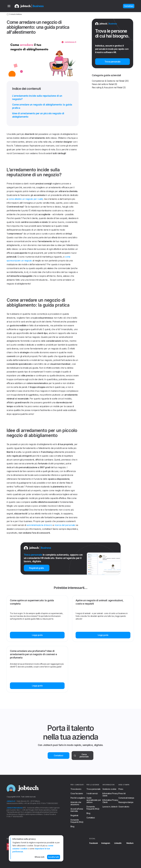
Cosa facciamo (77, 793)
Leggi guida (37, 635)
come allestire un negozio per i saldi (25, 199)
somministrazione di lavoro (39, 525)
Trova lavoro (76, 789)
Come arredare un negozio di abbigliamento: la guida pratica (42, 106)
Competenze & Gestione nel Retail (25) (110, 81)
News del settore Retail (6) (105, 84)
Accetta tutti (54, 857)
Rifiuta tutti (40, 857)
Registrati (74, 815)
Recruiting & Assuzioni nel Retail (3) (109, 87)
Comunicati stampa (126, 798)
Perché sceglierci (78, 798)
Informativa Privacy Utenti (110, 795)
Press (121, 789)
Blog (72, 826)
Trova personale (93, 789)
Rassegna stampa (126, 802)
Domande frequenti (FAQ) (77, 821)
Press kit (122, 793)
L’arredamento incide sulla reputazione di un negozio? (37, 97)
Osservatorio (124, 807)
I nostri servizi (92, 793)
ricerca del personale (65, 525)
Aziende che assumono (76, 803)
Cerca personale (81, 755)
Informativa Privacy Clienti (110, 801)
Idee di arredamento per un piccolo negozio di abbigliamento (38, 115)
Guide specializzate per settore (94, 800)
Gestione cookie (109, 789)
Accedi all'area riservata (77, 810)
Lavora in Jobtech (110, 807)
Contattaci (58, 755)
